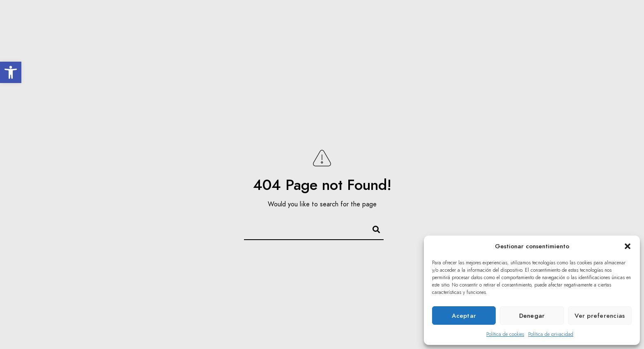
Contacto (600, 34)
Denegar (532, 316)
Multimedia (510, 34)
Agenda (402, 34)
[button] (11, 72)
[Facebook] (583, 17)
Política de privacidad (551, 334)
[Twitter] (598, 17)
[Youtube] (612, 17)
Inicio (264, 34)
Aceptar (464, 316)
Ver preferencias (600, 316)
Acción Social (454, 34)
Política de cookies (505, 334)
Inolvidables (352, 34)
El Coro (303, 34)
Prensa (556, 34)
